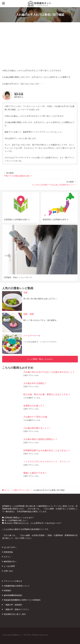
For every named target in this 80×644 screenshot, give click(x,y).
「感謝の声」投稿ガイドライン (17, 609)
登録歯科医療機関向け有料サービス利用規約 (22, 600)
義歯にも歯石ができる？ (35, 473)
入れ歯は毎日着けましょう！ (37, 428)
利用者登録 (8, 552)
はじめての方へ (10, 547)
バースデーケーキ (32, 336)
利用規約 (7, 590)
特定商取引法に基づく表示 (15, 614)
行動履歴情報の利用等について (17, 586)
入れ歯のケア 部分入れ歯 (35, 417)
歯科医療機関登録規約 (13, 595)
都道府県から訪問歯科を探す (55, 219)
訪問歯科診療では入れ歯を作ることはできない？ (47, 450)
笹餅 (25, 292)
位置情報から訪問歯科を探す (16, 219)
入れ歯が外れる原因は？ (35, 383)
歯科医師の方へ (10, 561)
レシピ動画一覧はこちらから (40, 359)
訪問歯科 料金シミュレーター (17, 277)
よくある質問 (9, 566)
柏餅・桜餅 (29, 314)
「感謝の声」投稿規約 (13, 605)
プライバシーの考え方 (13, 581)
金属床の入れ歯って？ (34, 406)
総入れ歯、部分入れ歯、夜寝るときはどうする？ (47, 394)
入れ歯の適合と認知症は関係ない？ (40, 439)
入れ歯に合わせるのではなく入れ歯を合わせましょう (49, 372)
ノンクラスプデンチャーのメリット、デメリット (47, 461)
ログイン (7, 557)
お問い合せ (8, 571)
